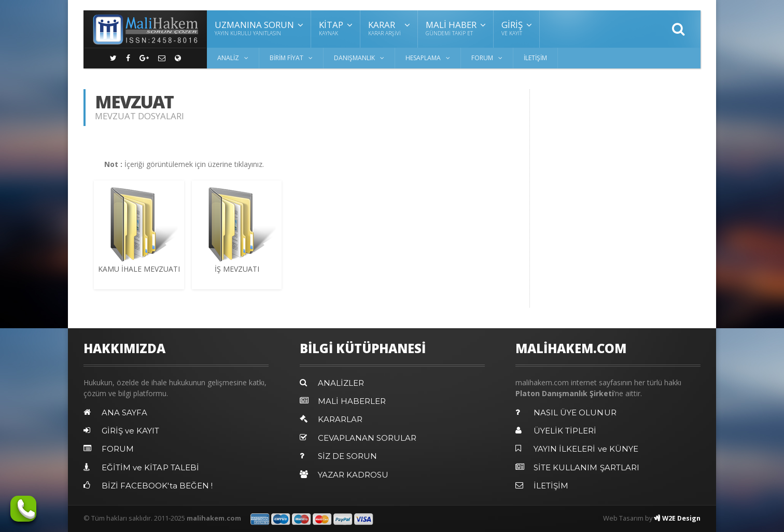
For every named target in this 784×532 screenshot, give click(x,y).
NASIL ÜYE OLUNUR (575, 412)
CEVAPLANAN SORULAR (368, 437)
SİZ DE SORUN (348, 456)
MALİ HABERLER (352, 401)
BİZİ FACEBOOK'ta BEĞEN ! (157, 485)
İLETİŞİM (535, 58)
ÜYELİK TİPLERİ (565, 431)
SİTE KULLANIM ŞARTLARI (586, 467)
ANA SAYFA (124, 412)
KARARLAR (340, 419)
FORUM (118, 449)
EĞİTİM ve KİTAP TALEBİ (150, 467)
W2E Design (677, 517)
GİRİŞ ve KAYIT (131, 431)
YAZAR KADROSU (353, 474)
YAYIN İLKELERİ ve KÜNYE (586, 449)
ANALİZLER (341, 383)
